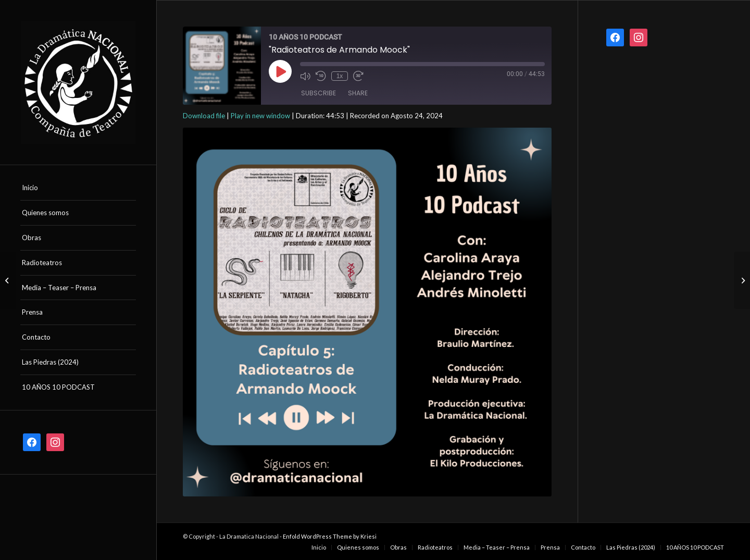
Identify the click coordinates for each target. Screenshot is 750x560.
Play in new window (260, 116)
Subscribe (318, 93)
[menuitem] (78, 188)
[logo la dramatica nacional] (78, 82)
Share (358, 93)
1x (340, 76)
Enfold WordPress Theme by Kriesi (330, 536)
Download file (204, 116)
